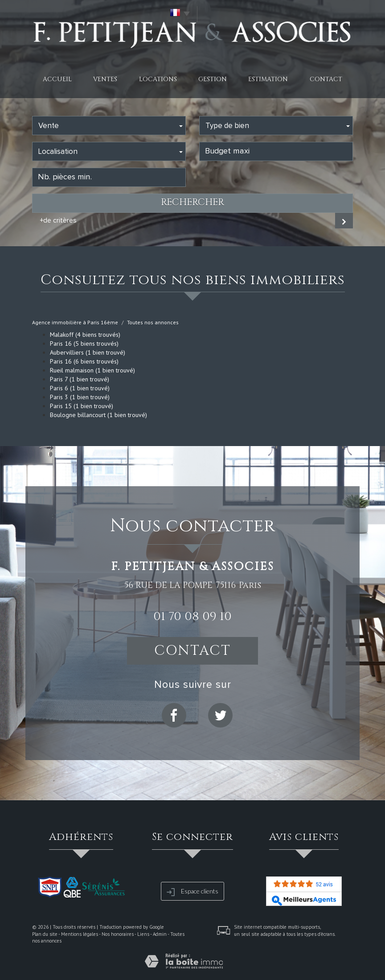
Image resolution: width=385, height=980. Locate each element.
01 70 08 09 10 (192, 616)
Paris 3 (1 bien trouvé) (80, 397)
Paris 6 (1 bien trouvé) (80, 388)
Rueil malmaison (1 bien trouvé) (92, 370)
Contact (326, 79)
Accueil (57, 79)
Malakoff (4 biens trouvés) (85, 335)
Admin (160, 934)
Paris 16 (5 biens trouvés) (84, 343)
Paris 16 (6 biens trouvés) (84, 361)
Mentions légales (80, 934)
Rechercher (192, 203)
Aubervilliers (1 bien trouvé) (88, 352)
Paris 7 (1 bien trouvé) (80, 379)
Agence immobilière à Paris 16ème (75, 322)
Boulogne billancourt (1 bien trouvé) (98, 415)
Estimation (268, 79)
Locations (158, 79)
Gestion (213, 79)
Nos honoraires (118, 934)
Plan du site (45, 934)
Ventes (105, 79)
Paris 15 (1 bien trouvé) (82, 406)
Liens (143, 934)
